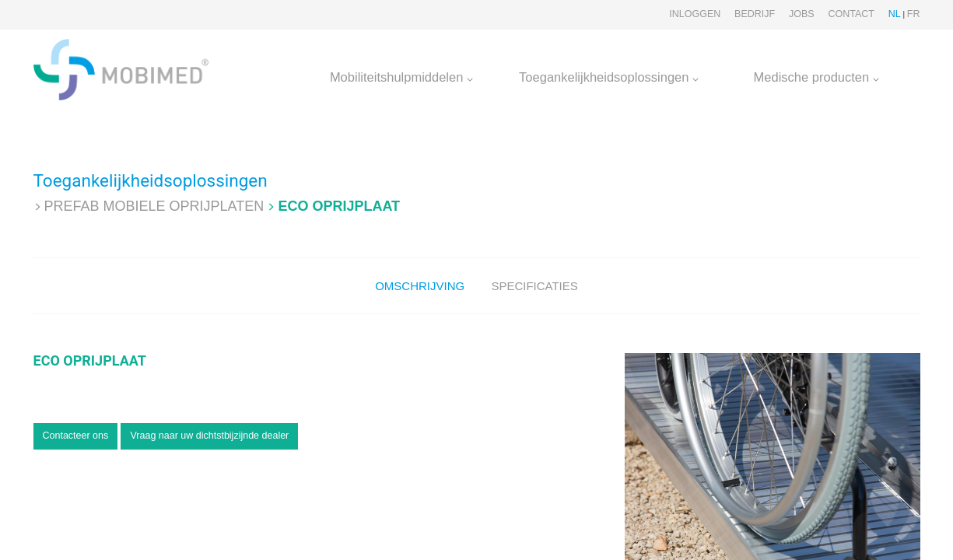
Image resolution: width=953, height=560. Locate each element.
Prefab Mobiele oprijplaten (154, 206)
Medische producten (816, 77)
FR (914, 14)
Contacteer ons (76, 436)
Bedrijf (755, 14)
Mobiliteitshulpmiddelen (401, 77)
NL (895, 14)
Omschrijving (420, 286)
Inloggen (695, 14)
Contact (851, 14)
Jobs (802, 14)
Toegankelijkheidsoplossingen (609, 77)
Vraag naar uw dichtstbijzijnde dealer (209, 436)
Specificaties (534, 286)
